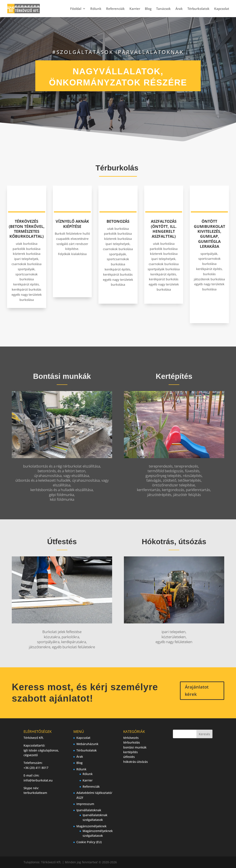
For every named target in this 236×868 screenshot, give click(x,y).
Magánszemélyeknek (91, 826)
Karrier (135, 9)
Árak (179, 9)
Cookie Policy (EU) (89, 842)
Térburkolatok (198, 9)
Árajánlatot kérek (197, 691)
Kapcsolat (222, 9)
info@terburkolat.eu (38, 780)
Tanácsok (163, 9)
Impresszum (85, 804)
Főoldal (76, 9)
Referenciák (115, 9)
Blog (148, 9)
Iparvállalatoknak (89, 810)
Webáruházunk (87, 744)
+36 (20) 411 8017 (36, 768)
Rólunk (96, 9)
